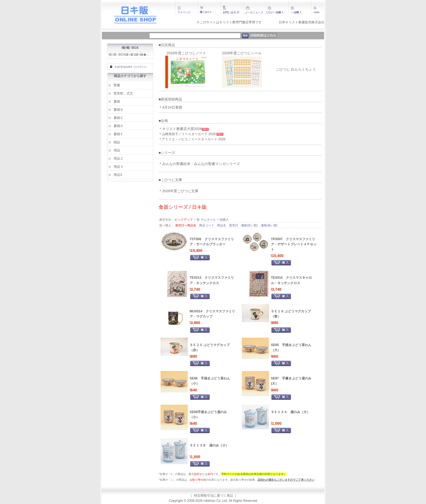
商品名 (222, 225)
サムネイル (208, 220)
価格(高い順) (269, 225)
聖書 (117, 85)
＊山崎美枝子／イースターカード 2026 (188, 134)
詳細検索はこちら (263, 35)
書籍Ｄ (118, 126)
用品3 (118, 175)
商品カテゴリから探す (130, 76)
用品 (117, 150)
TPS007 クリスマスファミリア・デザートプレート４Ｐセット (294, 244)
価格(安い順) (250, 225)
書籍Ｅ (118, 134)
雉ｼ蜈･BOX (130, 48)
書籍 (117, 102)
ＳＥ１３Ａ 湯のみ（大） (290, 412)
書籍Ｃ (118, 118)
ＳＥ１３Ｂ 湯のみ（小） (209, 445)
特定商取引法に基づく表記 (214, 496)
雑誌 (117, 142)
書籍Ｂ (118, 110)
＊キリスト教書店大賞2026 (180, 129)
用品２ (118, 159)
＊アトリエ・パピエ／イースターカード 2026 (192, 139)
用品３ (118, 167)
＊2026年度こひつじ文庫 (178, 191)
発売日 (234, 225)
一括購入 (223, 220)
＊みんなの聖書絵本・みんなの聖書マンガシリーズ (199, 164)
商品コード (207, 225)
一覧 (197, 220)
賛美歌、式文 (123, 93)
